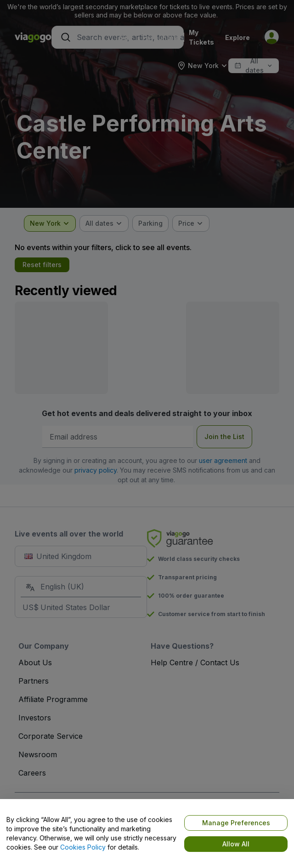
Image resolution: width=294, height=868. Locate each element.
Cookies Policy (83, 847)
